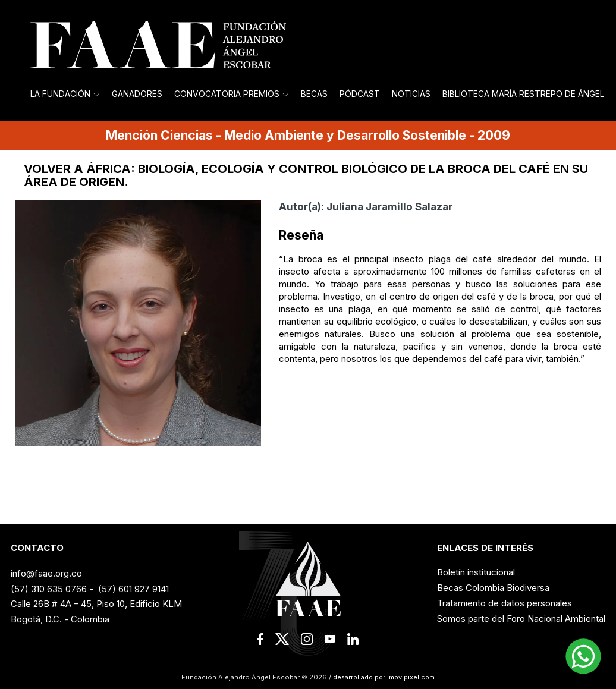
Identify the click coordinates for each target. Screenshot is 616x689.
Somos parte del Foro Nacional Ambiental (521, 619)
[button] (583, 656)
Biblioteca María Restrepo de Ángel (523, 94)
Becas (314, 94)
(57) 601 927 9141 (133, 589)
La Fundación (65, 94)
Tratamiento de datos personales (505, 603)
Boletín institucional (476, 572)
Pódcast (360, 94)
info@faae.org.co (46, 573)
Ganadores (137, 94)
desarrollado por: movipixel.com (383, 677)
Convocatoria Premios (232, 94)
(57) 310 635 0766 (49, 589)
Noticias (411, 94)
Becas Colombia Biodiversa (493, 588)
